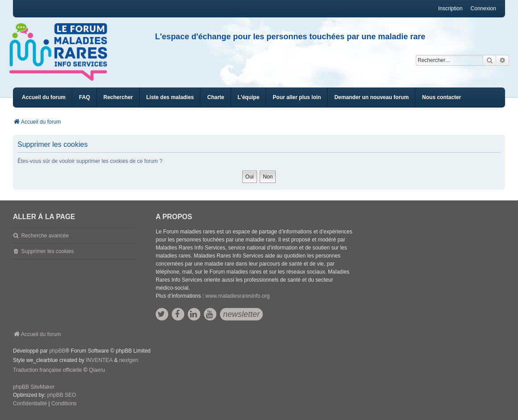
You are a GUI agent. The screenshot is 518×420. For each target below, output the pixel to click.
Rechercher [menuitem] (118, 97)
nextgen (129, 360)
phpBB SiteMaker (34, 387)
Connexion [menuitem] (483, 8)
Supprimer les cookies (47, 251)
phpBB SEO (62, 395)
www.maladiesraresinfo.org (237, 296)
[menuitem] (170, 98)
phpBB (57, 351)
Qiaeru (97, 370)
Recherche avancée (45, 236)
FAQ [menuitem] (85, 97)
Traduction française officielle (48, 370)
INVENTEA (99, 360)
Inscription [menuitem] (450, 8)
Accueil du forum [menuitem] (44, 97)
